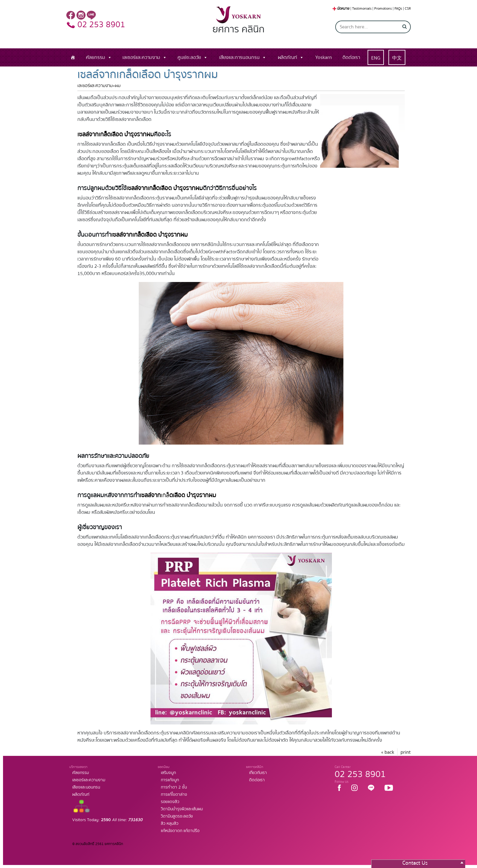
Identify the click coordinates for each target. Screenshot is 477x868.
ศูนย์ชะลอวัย (189, 57)
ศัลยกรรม (96, 57)
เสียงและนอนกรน (86, 787)
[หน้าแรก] (73, 57)
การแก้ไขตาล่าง (174, 795)
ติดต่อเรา (351, 57)
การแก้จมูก (170, 780)
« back (388, 752)
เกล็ (178, 495)
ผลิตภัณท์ (287, 57)
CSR (408, 9)
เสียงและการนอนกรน (239, 57)
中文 (397, 58)
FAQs (398, 9)
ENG (376, 58)
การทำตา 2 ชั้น (174, 787)
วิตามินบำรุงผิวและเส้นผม (182, 809)
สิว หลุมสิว (170, 824)
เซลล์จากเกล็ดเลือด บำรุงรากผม (165, 188)
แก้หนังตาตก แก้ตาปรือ (180, 831)
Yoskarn (324, 57)
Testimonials (362, 9)
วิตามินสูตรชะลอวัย (177, 816)
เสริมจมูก (168, 773)
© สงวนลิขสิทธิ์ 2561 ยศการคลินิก (98, 844)
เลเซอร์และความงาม (141, 57)
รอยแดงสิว (170, 802)
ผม (118, 86)
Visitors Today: (107, 820)
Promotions (383, 9)
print (406, 752)
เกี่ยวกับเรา (258, 773)
